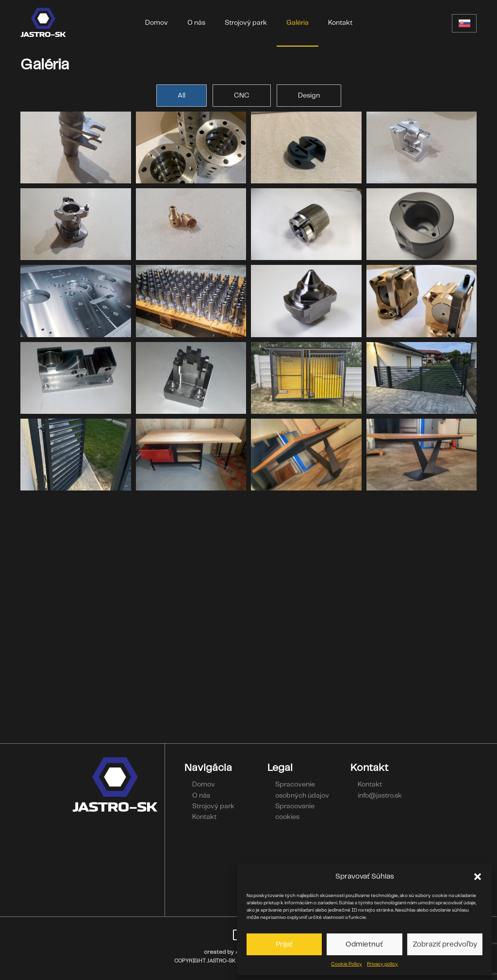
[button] (478, 877)
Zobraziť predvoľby (445, 945)
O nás (196, 23)
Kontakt (340, 23)
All (182, 96)
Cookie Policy (347, 964)
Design (309, 96)
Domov (157, 23)
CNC (242, 96)
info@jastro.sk (380, 796)
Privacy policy (382, 964)
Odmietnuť (364, 945)
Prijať (284, 945)
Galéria (298, 23)
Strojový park (246, 23)
